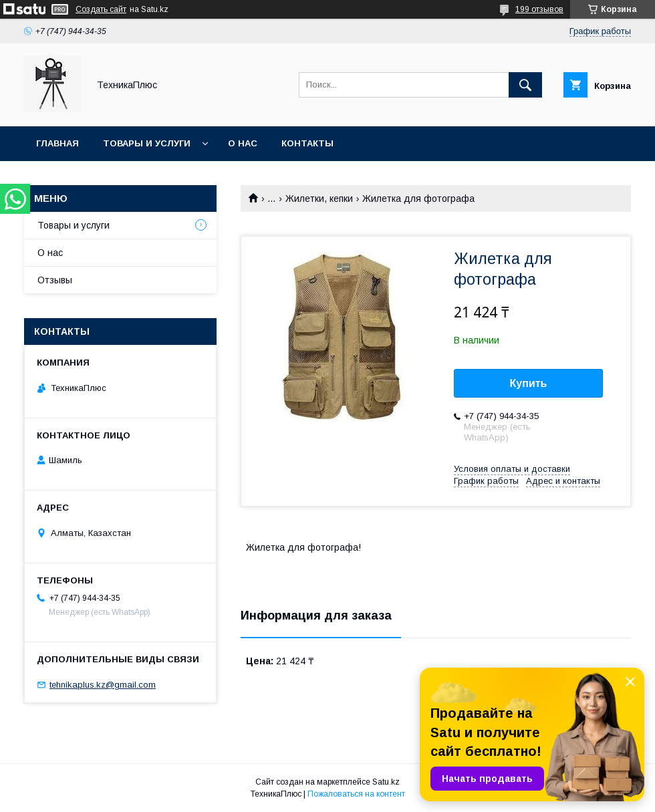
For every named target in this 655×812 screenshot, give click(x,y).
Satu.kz (386, 782)
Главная (57, 143)
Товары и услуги (147, 143)
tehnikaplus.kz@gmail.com (103, 685)
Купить (529, 383)
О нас (243, 143)
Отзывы (55, 280)
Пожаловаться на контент (356, 794)
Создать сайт (101, 9)
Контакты (307, 143)
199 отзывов (539, 9)
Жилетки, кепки (319, 198)
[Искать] (525, 85)
